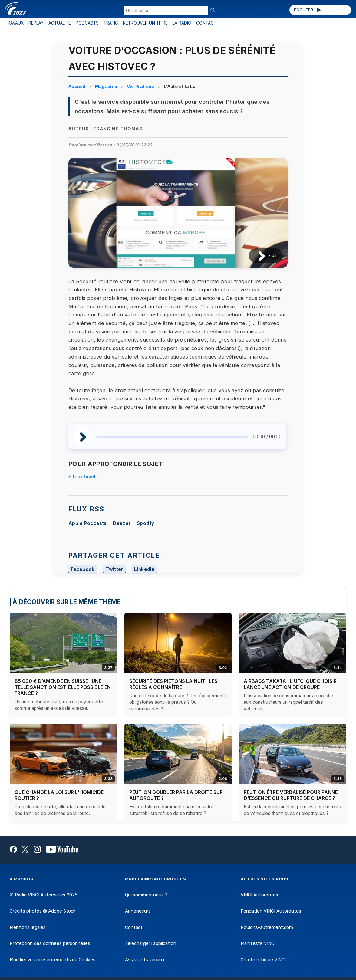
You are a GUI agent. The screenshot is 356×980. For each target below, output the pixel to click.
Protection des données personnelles (50, 943)
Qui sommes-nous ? (146, 895)
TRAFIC (111, 23)
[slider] (172, 437)
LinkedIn (144, 570)
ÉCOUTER (308, 10)
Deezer (122, 523)
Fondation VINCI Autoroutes (271, 911)
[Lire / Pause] (257, 256)
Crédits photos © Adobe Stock (43, 911)
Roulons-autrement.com (267, 927)
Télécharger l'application (151, 943)
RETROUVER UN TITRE (145, 23)
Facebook (83, 570)
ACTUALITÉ (60, 23)
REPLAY (36, 23)
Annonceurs (138, 911)
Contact (134, 927)
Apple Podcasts (87, 523)
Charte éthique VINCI (263, 960)
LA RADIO (182, 23)
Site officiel (82, 477)
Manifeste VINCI (258, 943)
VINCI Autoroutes (259, 895)
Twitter (114, 570)
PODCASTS (87, 23)
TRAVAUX (14, 23)
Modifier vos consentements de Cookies (53, 960)
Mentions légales (28, 927)
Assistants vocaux (145, 960)
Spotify (145, 523)
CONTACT (206, 23)
